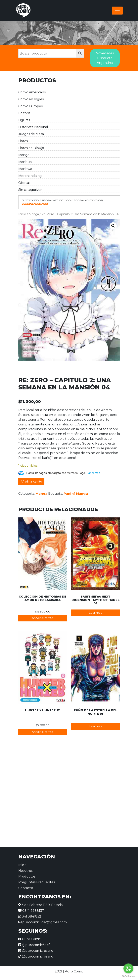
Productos (27, 876)
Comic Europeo (31, 106)
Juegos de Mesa (31, 134)
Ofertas (24, 183)
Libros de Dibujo (31, 148)
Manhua (25, 162)
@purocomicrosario (36, 951)
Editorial (25, 113)
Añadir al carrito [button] (43, 618)
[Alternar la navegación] (117, 11)
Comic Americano (32, 92)
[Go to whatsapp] (128, 968)
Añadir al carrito (31, 482)
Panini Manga (76, 494)
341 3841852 (30, 916)
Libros (23, 141)
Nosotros (25, 871)
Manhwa (25, 169)
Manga (24, 155)
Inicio (22, 214)
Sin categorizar (30, 190)
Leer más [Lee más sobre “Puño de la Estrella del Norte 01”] (95, 726)
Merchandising (30, 176)
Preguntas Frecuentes (37, 882)
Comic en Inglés (31, 99)
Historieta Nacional (33, 127)
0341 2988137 (31, 911)
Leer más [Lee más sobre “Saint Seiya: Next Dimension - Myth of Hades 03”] (95, 613)
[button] (113, 226)
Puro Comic (29, 939)
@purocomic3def (34, 945)
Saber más (93, 473)
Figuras (24, 120)
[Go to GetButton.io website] (128, 976)
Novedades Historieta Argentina (105, 58)
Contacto (26, 888)
